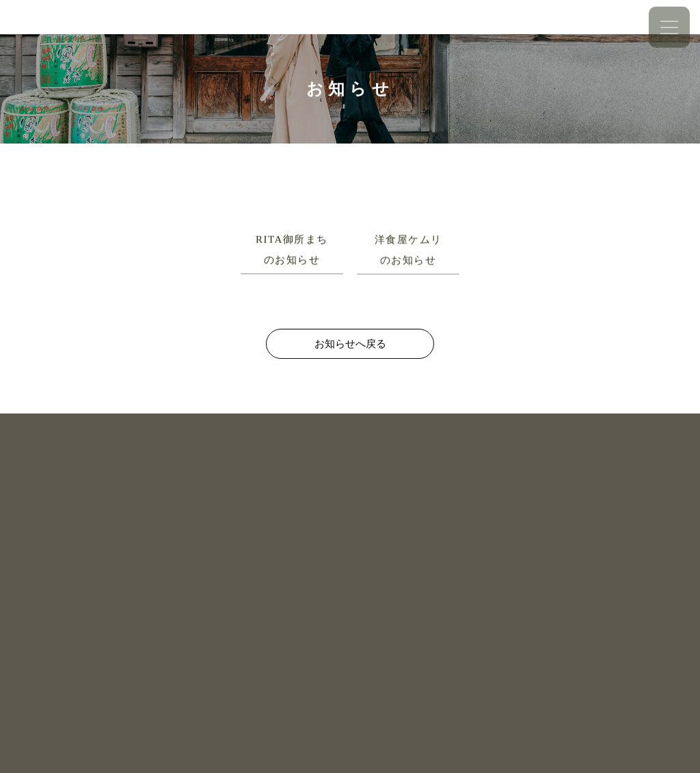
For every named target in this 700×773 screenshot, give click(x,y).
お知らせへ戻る (350, 344)
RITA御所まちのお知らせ (292, 249)
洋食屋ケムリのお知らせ (408, 250)
